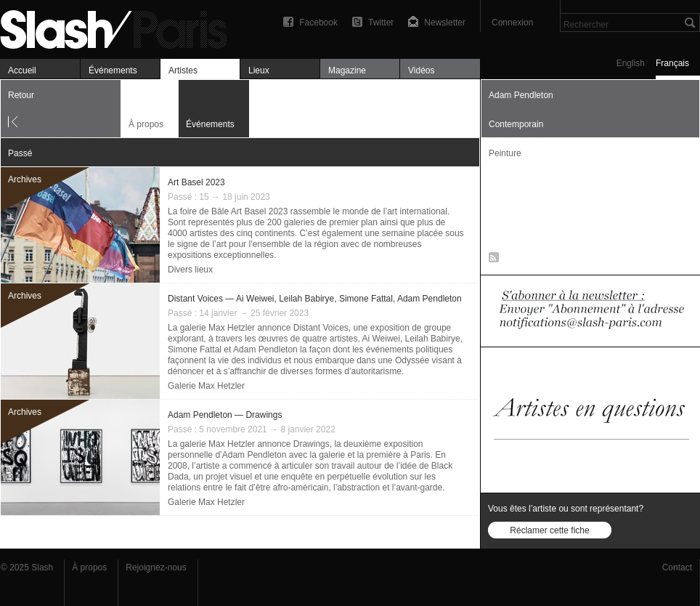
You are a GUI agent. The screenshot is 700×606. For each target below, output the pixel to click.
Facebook (318, 23)
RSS (491, 260)
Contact (677, 567)
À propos (146, 124)
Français (672, 63)
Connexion (512, 23)
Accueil (22, 70)
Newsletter (445, 23)
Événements (113, 70)
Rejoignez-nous (156, 567)
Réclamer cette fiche (549, 530)
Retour (21, 95)
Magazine (347, 70)
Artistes (183, 70)
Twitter (381, 23)
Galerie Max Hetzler (206, 386)
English (631, 63)
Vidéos (421, 70)
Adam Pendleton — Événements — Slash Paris (120, 27)
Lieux (259, 70)
